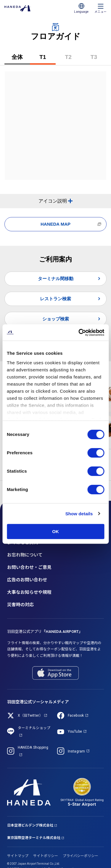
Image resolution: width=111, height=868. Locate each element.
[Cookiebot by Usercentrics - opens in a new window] (79, 333)
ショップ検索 (56, 319)
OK (55, 531)
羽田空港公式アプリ (45, 632)
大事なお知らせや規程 (29, 592)
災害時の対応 (20, 605)
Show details (79, 514)
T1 (47, 59)
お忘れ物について (25, 555)
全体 (17, 57)
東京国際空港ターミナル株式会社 (34, 838)
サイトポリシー (46, 856)
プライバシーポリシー (81, 856)
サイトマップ (18, 856)
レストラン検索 (55, 299)
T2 (73, 59)
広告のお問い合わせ (27, 580)
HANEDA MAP (55, 224)
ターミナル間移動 (56, 279)
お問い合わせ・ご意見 (29, 567)
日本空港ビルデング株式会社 (30, 825)
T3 (99, 59)
